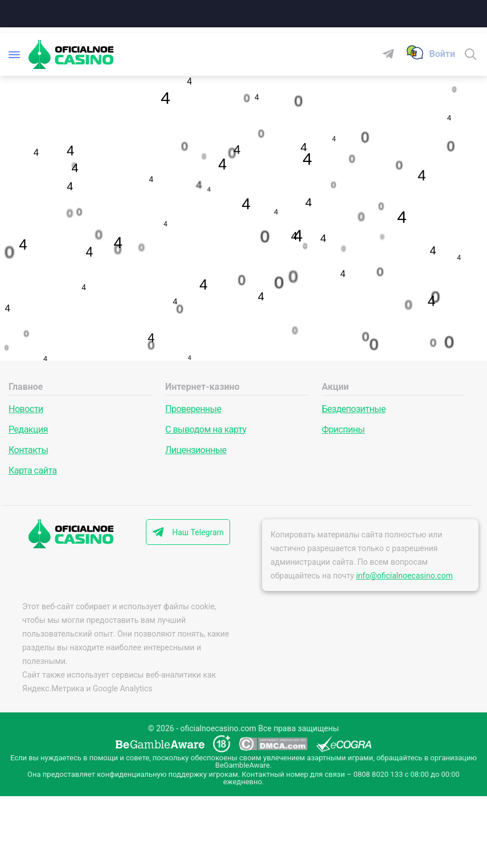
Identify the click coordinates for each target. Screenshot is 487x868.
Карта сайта (33, 470)
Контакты (28, 450)
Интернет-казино (202, 387)
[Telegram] (393, 54)
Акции (335, 387)
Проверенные (193, 409)
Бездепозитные (354, 409)
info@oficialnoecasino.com (404, 576)
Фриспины (343, 429)
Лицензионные (196, 450)
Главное (26, 387)
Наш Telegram (198, 532)
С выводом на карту (206, 429)
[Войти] (442, 54)
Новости (26, 409)
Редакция (28, 429)
